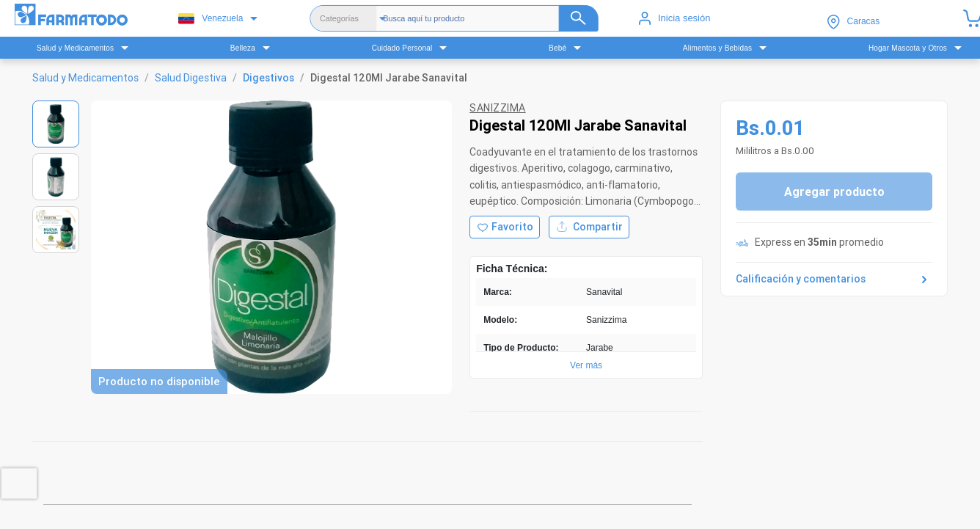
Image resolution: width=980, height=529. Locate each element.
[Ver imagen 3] (56, 230)
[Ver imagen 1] (56, 124)
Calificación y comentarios (834, 280)
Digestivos (268, 78)
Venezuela (211, 19)
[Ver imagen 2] (56, 177)
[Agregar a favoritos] (505, 227)
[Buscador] (490, 18)
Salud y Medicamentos (85, 78)
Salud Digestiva (191, 78)
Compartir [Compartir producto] (589, 227)
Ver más (586, 365)
